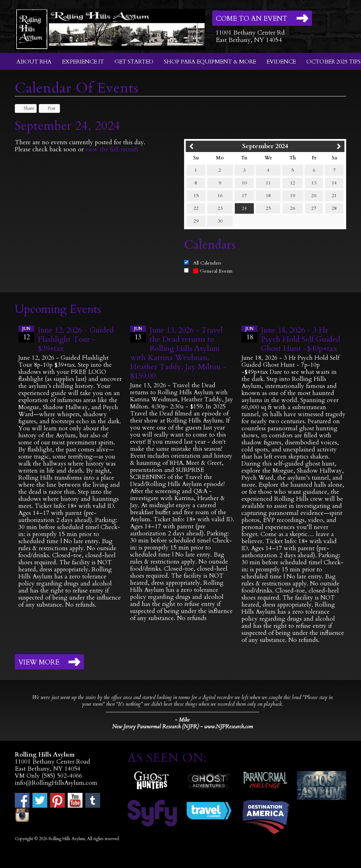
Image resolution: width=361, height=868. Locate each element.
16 (220, 196)
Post (48, 108)
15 (196, 196)
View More (39, 662)
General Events (213, 271)
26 (293, 208)
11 (268, 183)
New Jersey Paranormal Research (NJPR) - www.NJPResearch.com (182, 727)
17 (244, 196)
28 (334, 208)
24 (244, 208)
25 (268, 208)
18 (268, 196)
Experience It (83, 62)
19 (293, 196)
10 (244, 183)
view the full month (112, 149)
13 (314, 183)
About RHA (34, 62)
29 (196, 221)
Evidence (281, 62)
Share (26, 108)
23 (220, 208)
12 (293, 183)
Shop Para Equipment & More (210, 62)
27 (314, 208)
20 (314, 196)
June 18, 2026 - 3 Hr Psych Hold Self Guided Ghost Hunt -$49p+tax (301, 339)
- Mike (182, 720)
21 (334, 196)
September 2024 (265, 146)
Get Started (134, 62)
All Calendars (207, 263)
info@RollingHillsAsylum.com (56, 783)
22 (196, 208)
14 (334, 183)
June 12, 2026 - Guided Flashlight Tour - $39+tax (76, 339)
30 (220, 221)
